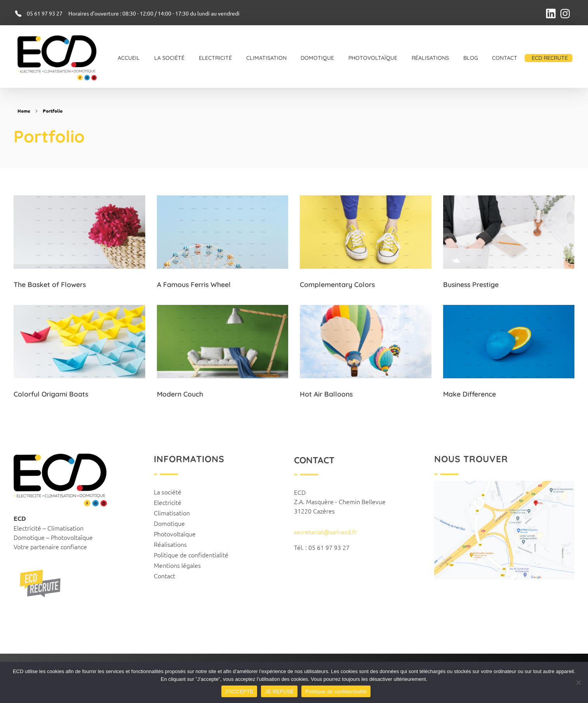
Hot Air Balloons (326, 394)
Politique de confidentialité (336, 692)
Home (24, 111)
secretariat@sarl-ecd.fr (325, 532)
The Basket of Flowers (50, 284)
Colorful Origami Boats (51, 394)
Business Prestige (471, 284)
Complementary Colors (337, 284)
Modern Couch (180, 394)
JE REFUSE (279, 692)
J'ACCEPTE (239, 692)
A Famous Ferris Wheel (194, 284)
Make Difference (470, 394)
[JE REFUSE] (578, 682)
